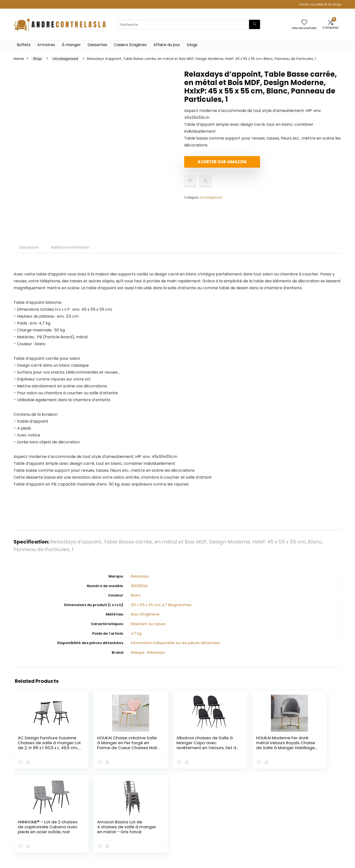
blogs (192, 45)
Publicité (246, 840)
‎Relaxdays (140, 576)
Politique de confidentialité (315, 812)
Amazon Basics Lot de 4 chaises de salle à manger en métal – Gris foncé (313, 745)
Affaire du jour (167, 45)
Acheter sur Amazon (213, 164)
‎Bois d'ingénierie (145, 614)
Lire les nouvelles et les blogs (320, 4)
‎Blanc (136, 595)
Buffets (24, 45)
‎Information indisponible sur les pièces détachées (176, 643)
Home (19, 59)
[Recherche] (255, 24)
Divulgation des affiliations (315, 826)
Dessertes (97, 45)
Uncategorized (65, 59)
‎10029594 (139, 586)
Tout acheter (250, 819)
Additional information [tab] (70, 247)
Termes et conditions (311, 819)
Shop (37, 59)
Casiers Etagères (130, 45)
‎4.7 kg (136, 633)
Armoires (46, 45)
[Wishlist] (304, 23)
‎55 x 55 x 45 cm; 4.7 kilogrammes (161, 605)
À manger (71, 45)
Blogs (243, 826)
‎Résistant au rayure (148, 624)
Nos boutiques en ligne (258, 833)
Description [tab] (29, 247)
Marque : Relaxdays (148, 652)
